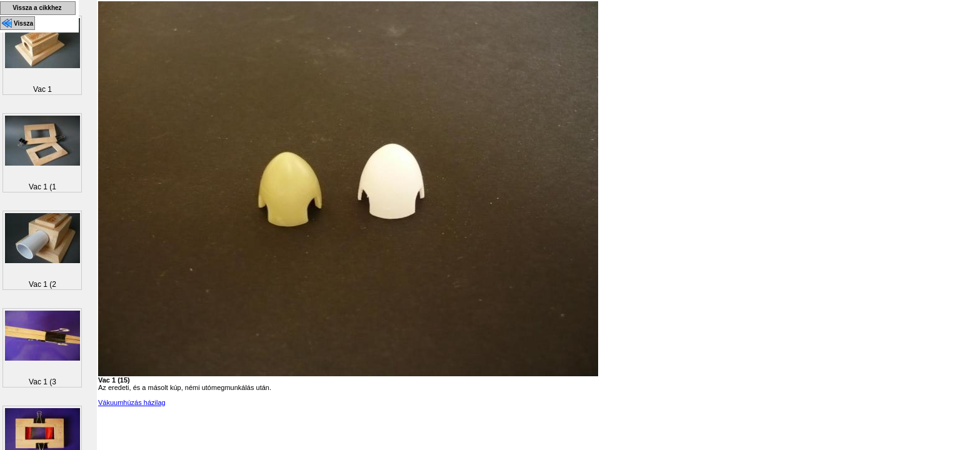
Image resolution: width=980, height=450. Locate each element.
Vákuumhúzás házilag (132, 402)
